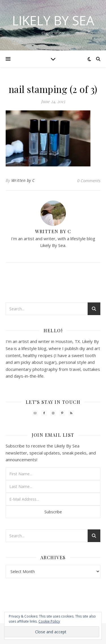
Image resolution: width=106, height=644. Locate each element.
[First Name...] (53, 474)
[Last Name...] (53, 486)
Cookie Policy (49, 621)
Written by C (23, 180)
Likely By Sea (53, 20)
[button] (48, 138)
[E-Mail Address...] (53, 499)
